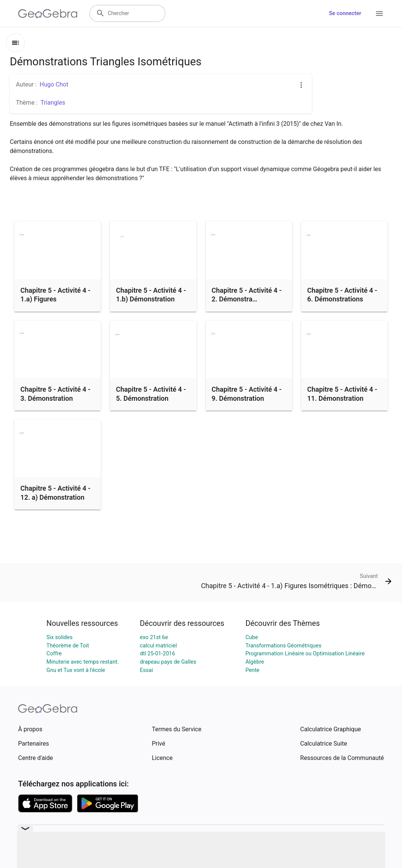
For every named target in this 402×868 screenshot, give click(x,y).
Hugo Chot (54, 84)
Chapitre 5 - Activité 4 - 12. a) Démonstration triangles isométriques (55, 497)
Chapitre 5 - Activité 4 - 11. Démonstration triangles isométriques (342, 398)
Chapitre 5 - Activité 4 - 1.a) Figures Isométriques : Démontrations (55, 303)
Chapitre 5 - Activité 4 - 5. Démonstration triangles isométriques (151, 398)
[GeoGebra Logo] (48, 14)
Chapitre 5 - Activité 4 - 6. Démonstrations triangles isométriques (342, 299)
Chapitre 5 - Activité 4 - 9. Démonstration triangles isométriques (247, 398)
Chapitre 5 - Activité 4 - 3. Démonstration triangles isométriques (55, 398)
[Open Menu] (379, 14)
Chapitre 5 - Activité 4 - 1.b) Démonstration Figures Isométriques (151, 299)
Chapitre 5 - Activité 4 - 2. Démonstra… (247, 295)
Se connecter (345, 13)
